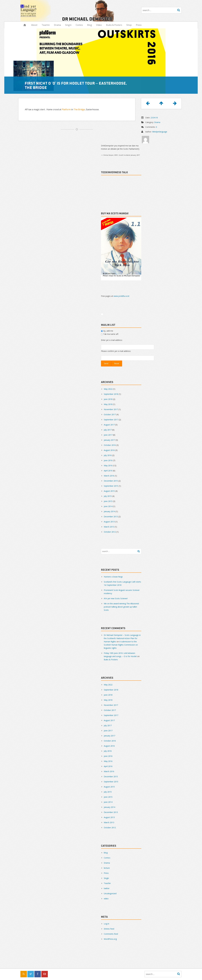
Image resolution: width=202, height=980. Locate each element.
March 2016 (109, 476)
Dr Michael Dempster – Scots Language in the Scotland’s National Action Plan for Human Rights (122, 638)
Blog (90, 25)
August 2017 (109, 425)
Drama (57, 25)
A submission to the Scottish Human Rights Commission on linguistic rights (121, 645)
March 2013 (109, 527)
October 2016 (110, 445)
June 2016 (108, 460)
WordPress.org (110, 939)
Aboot (34, 25)
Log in (107, 924)
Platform (66, 109)
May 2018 (108, 404)
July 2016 (108, 455)
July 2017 (108, 430)
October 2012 (110, 532)
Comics (79, 25)
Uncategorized (110, 893)
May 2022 (108, 389)
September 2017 (111, 420)
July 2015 (108, 496)
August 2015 (109, 491)
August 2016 (109, 450)
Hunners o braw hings (113, 577)
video (106, 899)
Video (99, 25)
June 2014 (108, 506)
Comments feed (111, 934)
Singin (68, 25)
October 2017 (110, 414)
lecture (107, 868)
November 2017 (111, 409)
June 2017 (108, 435)
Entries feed (109, 929)
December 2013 (111, 517)
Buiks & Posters (114, 25)
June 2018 (108, 399)
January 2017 (109, 440)
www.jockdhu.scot (121, 296)
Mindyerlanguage (160, 132)
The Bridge (79, 109)
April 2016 (108, 471)
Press (139, 25)
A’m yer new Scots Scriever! (116, 598)
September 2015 (111, 486)
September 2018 (111, 394)
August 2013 (109, 522)
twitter (107, 888)
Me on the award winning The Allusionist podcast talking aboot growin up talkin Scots (121, 607)
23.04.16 (154, 118)
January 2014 (109, 511)
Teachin (46, 25)
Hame (25, 25)
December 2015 (111, 481)
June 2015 (108, 501)
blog (106, 853)
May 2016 (108, 465)
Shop (129, 25)
